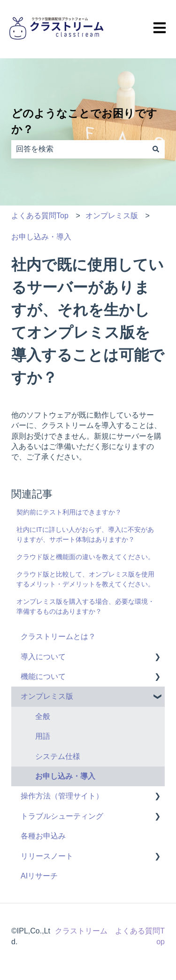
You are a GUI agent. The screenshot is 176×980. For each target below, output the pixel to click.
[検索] (156, 149)
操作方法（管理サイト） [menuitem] (62, 796)
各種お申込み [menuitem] (43, 836)
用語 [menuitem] (43, 736)
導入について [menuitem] (43, 657)
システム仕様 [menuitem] (58, 756)
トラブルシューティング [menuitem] (62, 816)
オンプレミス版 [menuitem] (47, 696)
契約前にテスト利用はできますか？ (69, 512)
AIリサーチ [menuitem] (39, 876)
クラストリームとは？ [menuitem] (58, 636)
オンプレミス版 (112, 216)
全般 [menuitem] (43, 716)
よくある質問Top (40, 216)
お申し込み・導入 (41, 237)
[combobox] (79, 149)
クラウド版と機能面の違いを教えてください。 (85, 557)
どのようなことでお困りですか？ (84, 122)
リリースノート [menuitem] (47, 856)
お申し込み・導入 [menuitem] (65, 776)
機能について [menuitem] (43, 676)
